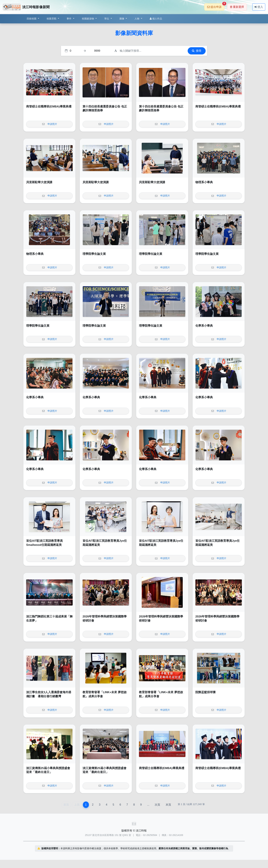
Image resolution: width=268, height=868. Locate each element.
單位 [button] (107, 19)
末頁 (168, 805)
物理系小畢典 (204, 182)
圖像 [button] (122, 19)
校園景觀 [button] (52, 19)
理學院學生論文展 (94, 254)
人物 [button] (137, 19)
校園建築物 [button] (88, 19)
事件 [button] (69, 19)
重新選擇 (237, 7)
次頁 (157, 805)
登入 (259, 7)
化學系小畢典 (204, 326)
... (148, 805)
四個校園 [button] (32, 19)
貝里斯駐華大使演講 (39, 182)
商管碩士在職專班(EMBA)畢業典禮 (49, 107)
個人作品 (156, 19)
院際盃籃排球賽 (206, 692)
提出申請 (216, 6)
